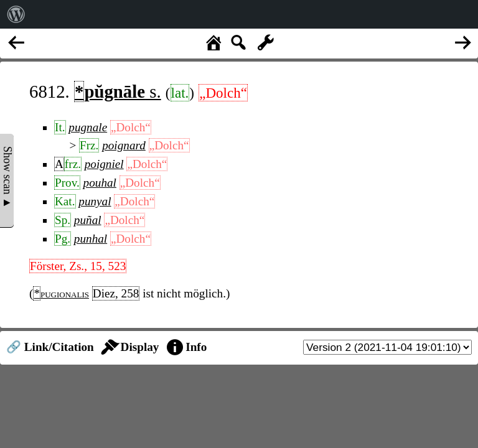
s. (118, 91)
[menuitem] (16, 14)
